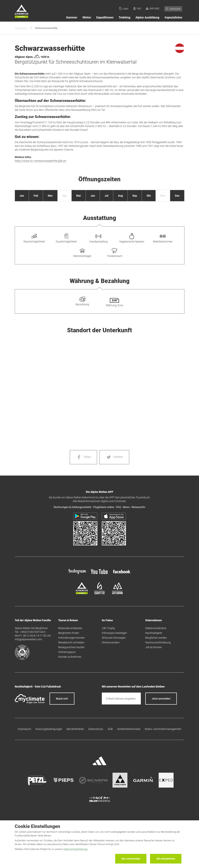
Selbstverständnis (156, 628)
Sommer (72, 17)
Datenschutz (96, 729)
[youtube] (100, 574)
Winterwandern (111, 642)
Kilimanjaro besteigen (114, 633)
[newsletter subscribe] (161, 699)
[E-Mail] (121, 699)
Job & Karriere (153, 647)
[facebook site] (122, 574)
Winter (87, 17)
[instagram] (77, 574)
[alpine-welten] (82, 593)
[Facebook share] (83, 457)
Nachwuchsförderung (158, 642)
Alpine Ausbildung (147, 17)
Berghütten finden (69, 633)
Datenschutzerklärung (75, 849)
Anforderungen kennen (71, 638)
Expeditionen (105, 17)
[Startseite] (21, 12)
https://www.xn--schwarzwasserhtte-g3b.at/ (41, 161)
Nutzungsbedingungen (49, 729)
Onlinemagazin (67, 652)
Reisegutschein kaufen (71, 647)
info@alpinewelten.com (28, 639)
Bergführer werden (156, 638)
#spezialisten (173, 17)
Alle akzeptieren (166, 859)
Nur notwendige (131, 859)
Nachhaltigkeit (154, 633)
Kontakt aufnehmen (70, 657)
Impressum (24, 729)
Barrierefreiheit (75, 729)
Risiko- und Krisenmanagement (163, 729)
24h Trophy (108, 628)
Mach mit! (62, 699)
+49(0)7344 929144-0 (33, 632)
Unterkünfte (21, 28)
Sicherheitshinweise (129, 729)
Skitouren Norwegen (114, 638)
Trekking (124, 17)
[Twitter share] (114, 457)
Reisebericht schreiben (71, 642)
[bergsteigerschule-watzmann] (117, 593)
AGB (110, 729)
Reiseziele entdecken (70, 628)
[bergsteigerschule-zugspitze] (100, 593)
